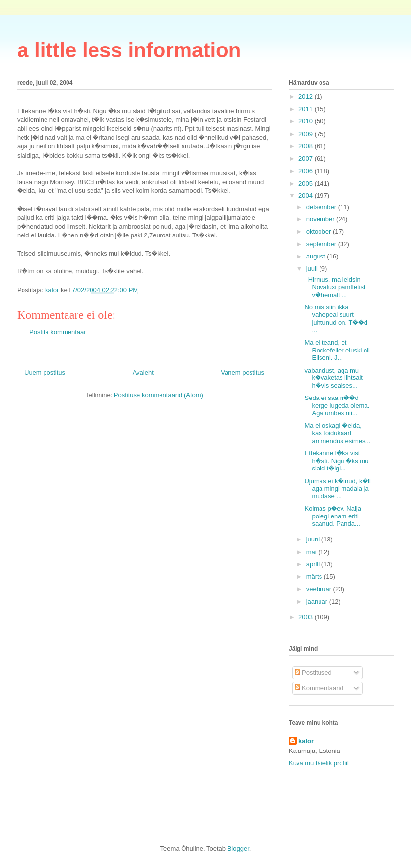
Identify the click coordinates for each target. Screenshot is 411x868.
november (321, 219)
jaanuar (318, 601)
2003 (307, 617)
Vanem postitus (242, 372)
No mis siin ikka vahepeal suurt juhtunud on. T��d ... (336, 319)
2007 (307, 158)
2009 (307, 134)
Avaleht (143, 372)
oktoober (320, 231)
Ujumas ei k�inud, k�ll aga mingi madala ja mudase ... (337, 489)
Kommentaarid (319, 688)
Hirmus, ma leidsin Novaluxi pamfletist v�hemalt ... (335, 287)
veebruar (320, 589)
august (317, 256)
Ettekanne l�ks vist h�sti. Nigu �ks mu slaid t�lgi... (336, 461)
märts (315, 576)
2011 (307, 109)
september (322, 244)
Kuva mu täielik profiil (319, 763)
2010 (307, 121)
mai (312, 552)
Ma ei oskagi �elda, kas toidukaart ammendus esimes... (337, 433)
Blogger (238, 849)
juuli (313, 269)
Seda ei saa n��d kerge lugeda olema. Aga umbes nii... (337, 405)
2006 (307, 171)
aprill (314, 564)
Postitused (313, 672)
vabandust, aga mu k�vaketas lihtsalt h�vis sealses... (333, 378)
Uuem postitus (45, 372)
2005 (307, 183)
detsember (322, 207)
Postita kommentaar (58, 332)
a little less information (129, 50)
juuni (314, 539)
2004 (307, 196)
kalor (306, 741)
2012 (307, 97)
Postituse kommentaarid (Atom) (159, 395)
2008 (307, 146)
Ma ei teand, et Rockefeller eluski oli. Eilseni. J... (338, 350)
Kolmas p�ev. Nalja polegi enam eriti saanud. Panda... (333, 516)
